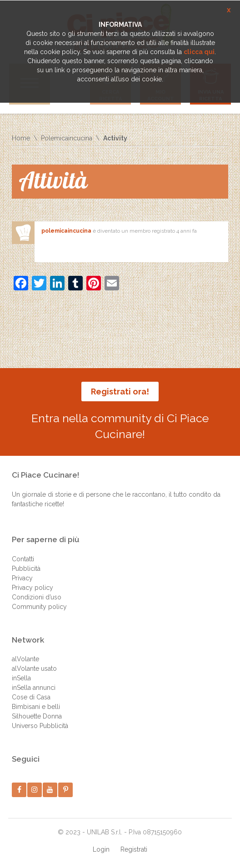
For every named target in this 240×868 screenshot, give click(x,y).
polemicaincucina (66, 231)
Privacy (22, 578)
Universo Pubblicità (40, 726)
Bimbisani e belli (36, 707)
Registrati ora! (120, 392)
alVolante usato (34, 668)
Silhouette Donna (37, 716)
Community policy (39, 607)
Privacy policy (32, 588)
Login (101, 849)
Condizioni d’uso (37, 597)
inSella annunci (34, 688)
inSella (21, 678)
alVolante (25, 659)
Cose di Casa (31, 697)
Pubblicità (26, 569)
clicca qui (199, 52)
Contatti (23, 559)
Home (21, 138)
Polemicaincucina (67, 138)
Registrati (134, 849)
